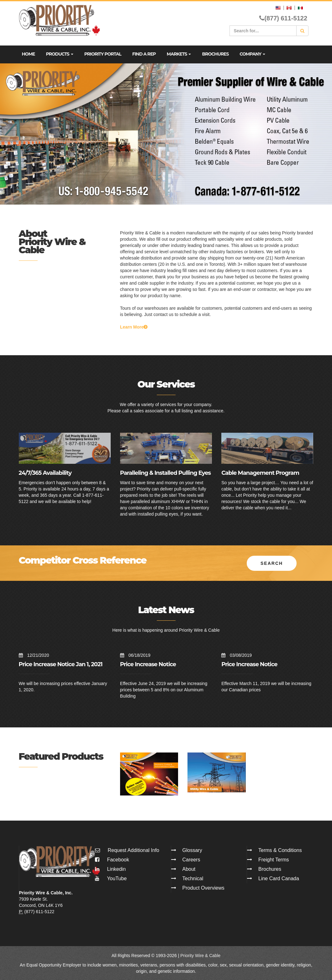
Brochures (215, 54)
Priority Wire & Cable (200, 955)
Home (29, 54)
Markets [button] (179, 54)
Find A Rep (144, 54)
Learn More (134, 327)
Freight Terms (274, 859)
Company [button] (252, 54)
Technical (193, 878)
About (189, 868)
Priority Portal (103, 54)
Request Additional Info (133, 850)
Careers (191, 859)
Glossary (192, 850)
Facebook (112, 859)
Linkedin (110, 868)
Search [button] (272, 563)
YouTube (111, 878)
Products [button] (59, 54)
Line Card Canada (279, 878)
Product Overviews (203, 887)
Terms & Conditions (280, 850)
